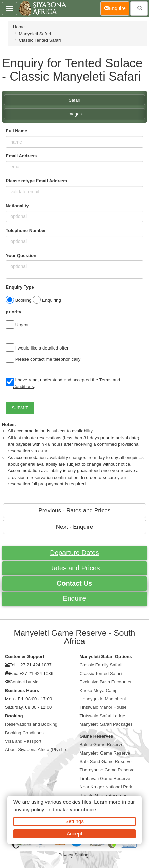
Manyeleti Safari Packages (106, 724)
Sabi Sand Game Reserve (106, 761)
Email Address (21, 156)
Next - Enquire (74, 527)
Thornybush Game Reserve (107, 770)
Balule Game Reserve (102, 745)
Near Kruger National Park (106, 787)
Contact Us (75, 583)
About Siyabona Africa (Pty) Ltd (36, 750)
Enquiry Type (20, 287)
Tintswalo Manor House (103, 707)
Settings (74, 821)
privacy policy (29, 810)
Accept (74, 834)
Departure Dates (74, 553)
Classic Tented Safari (40, 40)
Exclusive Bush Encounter (106, 682)
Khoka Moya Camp (99, 690)
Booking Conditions (24, 733)
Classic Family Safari (101, 665)
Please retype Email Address (36, 181)
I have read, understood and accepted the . (63, 383)
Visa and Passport (23, 741)
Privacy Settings (74, 855)
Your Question (21, 256)
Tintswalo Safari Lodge (103, 716)
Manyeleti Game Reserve (105, 753)
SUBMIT (20, 408)
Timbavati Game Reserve (105, 778)
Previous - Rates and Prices (74, 511)
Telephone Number (26, 230)
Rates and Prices (74, 568)
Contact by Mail (25, 682)
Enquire (75, 598)
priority (14, 312)
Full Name (16, 131)
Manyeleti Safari (35, 34)
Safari (74, 100)
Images (74, 114)
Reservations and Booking (31, 724)
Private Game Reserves (104, 795)
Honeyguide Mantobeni (103, 699)
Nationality (17, 206)
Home (19, 27)
